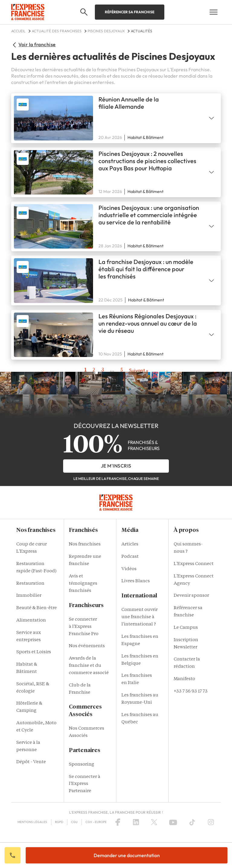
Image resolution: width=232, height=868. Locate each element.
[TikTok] (192, 822)
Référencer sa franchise (130, 12)
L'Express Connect (194, 564)
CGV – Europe (96, 822)
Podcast (130, 557)
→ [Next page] (139, 370)
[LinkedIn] (136, 822)
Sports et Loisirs (34, 652)
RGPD (59, 822)
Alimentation (31, 620)
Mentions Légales (32, 822)
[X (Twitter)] (154, 822)
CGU (74, 822)
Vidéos (129, 569)
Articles (130, 544)
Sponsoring (82, 765)
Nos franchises (85, 544)
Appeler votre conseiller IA (12, 855)
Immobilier (29, 596)
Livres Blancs (136, 581)
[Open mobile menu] (214, 12)
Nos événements (87, 646)
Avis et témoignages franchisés (83, 584)
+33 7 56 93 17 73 (191, 691)
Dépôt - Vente (31, 762)
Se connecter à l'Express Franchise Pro (84, 627)
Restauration (30, 584)
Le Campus (186, 628)
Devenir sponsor (191, 596)
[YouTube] (173, 822)
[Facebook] (118, 822)
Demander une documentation (127, 855)
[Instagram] (211, 822)
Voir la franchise (33, 45)
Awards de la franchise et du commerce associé (89, 666)
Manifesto (184, 679)
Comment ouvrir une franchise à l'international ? (140, 617)
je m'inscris (116, 466)
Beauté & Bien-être (37, 608)
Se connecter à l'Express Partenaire (85, 784)
